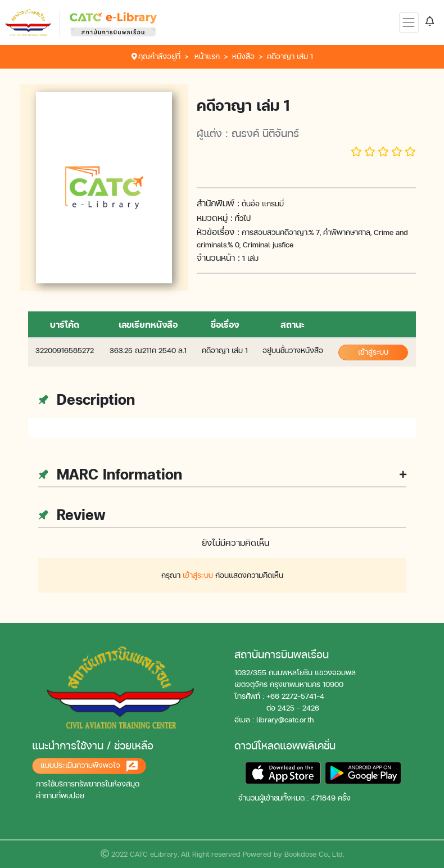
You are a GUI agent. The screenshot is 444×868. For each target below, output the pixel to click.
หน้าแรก (207, 56)
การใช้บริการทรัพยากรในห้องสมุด (88, 784)
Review (72, 515)
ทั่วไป (243, 218)
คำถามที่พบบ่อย (60, 796)
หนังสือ (243, 56)
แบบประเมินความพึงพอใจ (89, 766)
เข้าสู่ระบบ (373, 352)
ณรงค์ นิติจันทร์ (265, 133)
